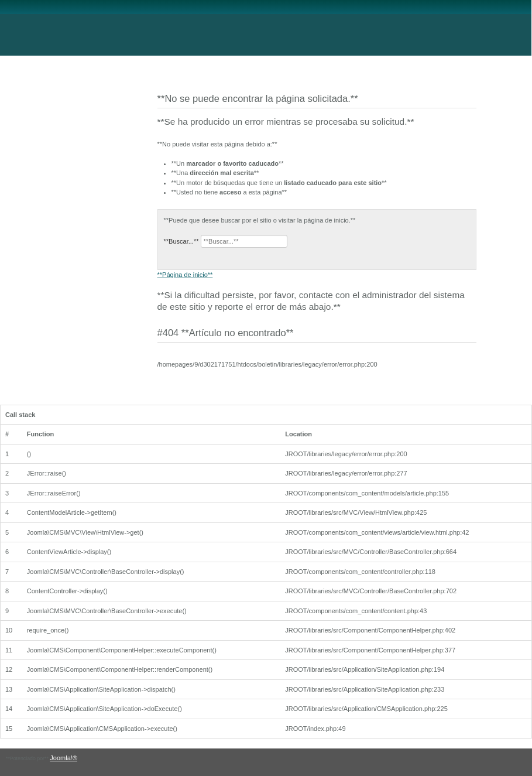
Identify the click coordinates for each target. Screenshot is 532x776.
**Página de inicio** (185, 275)
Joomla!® (64, 758)
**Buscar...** (181, 241)
